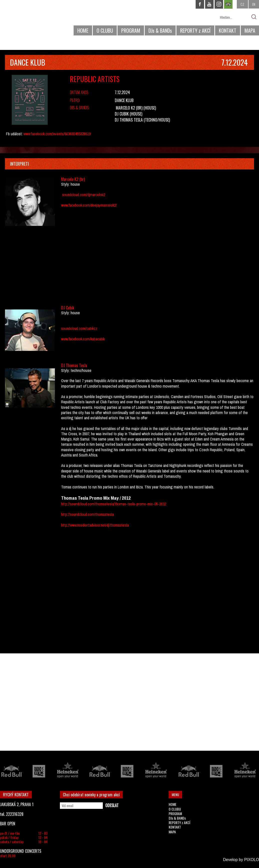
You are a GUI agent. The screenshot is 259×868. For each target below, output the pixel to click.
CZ (242, 4)
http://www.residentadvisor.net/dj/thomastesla (95, 525)
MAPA (250, 30)
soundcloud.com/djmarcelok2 (84, 195)
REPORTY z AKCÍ (195, 30)
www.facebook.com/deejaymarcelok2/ (89, 205)
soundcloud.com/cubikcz (79, 328)
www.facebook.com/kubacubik (83, 339)
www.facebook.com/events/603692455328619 (57, 134)
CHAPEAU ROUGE (27, 20)
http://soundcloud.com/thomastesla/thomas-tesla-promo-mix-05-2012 (114, 504)
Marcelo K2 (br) (129, 108)
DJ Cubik (122, 114)
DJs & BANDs (160, 30)
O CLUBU (105, 30)
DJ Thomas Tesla (129, 120)
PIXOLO (252, 860)
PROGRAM (131, 30)
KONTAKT (228, 30)
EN (254, 4)
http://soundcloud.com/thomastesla (87, 514)
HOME (83, 30)
